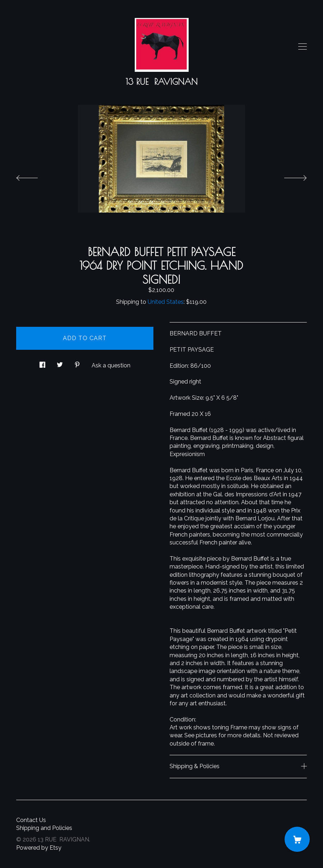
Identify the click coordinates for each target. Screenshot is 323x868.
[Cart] (297, 839)
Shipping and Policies (44, 828)
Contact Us (31, 820)
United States (166, 302)
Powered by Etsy (39, 848)
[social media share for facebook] (42, 363)
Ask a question (111, 365)
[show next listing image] (289, 176)
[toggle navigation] (303, 47)
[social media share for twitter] (60, 363)
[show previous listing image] (34, 176)
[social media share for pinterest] (77, 363)
